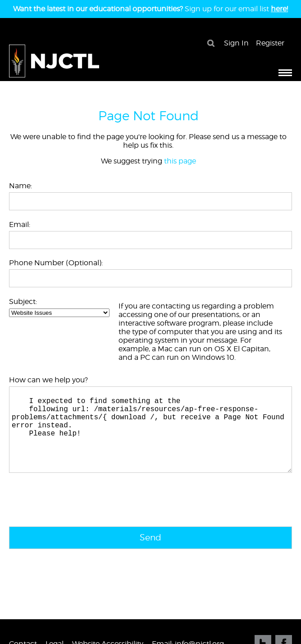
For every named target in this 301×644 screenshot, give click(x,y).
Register (270, 43)
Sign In (236, 43)
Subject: (23, 302)
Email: (20, 224)
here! (279, 9)
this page (180, 161)
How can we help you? (48, 380)
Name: (21, 186)
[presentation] (78, 520)
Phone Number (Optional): (56, 263)
